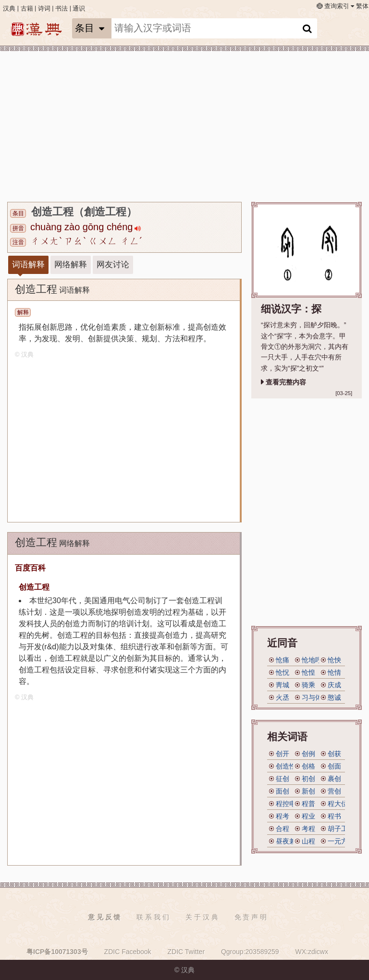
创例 (308, 754)
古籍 (27, 9)
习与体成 (315, 697)
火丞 (283, 697)
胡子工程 (341, 829)
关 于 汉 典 (202, 917)
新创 (308, 791)
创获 (334, 754)
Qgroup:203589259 (250, 952)
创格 (308, 766)
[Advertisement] (182, 125)
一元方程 (341, 841)
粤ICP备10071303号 (57, 952)
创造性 (286, 766)
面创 (283, 791)
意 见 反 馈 (104, 917)
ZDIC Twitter (186, 952)
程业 (308, 816)
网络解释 (71, 265)
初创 (308, 779)
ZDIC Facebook (128, 952)
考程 (308, 829)
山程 (308, 841)
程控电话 (289, 804)
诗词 (44, 9)
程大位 (338, 804)
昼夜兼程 (289, 841)
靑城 (283, 685)
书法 (61, 9)
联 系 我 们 (153, 917)
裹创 (334, 779)
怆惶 (308, 672)
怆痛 (283, 660)
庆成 (334, 685)
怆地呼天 (315, 660)
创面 (334, 766)
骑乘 (308, 685)
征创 (283, 779)
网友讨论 (113, 265)
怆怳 (283, 672)
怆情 (334, 672)
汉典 (9, 9)
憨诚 (334, 697)
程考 (283, 816)
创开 (283, 754)
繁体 (362, 6)
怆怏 (334, 660)
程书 (334, 816)
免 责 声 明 (251, 917)
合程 (283, 829)
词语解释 (28, 265)
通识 (79, 9)
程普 (308, 804)
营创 (334, 791)
